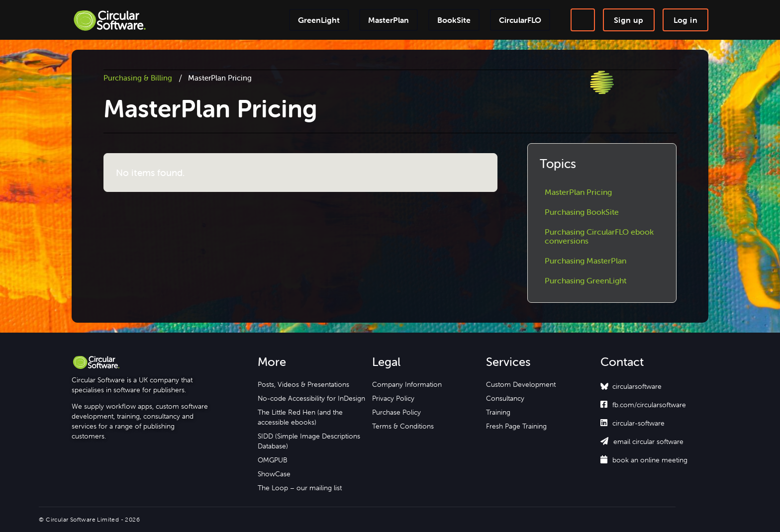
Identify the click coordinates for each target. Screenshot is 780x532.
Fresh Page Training (516, 426)
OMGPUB (273, 460)
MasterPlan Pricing (578, 192)
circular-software (633, 423)
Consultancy (505, 398)
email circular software (642, 442)
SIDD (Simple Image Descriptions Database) (309, 441)
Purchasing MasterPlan (585, 261)
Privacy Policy (393, 398)
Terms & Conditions (403, 426)
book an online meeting (644, 460)
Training (498, 412)
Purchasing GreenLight (585, 280)
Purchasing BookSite (582, 212)
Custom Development (521, 384)
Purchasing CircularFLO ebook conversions (599, 236)
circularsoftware (637, 386)
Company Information (407, 384)
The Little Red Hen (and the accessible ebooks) (300, 417)
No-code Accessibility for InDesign (311, 398)
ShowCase (274, 474)
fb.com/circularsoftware (643, 405)
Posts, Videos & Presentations (303, 384)
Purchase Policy (396, 412)
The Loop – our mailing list (300, 488)
